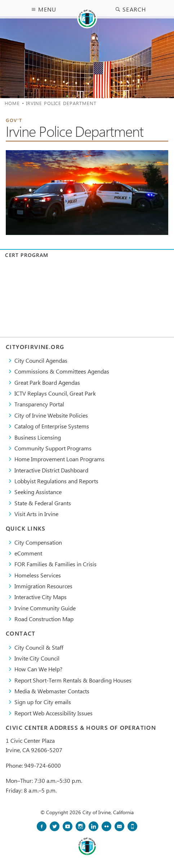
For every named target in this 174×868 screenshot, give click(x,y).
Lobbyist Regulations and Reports (56, 481)
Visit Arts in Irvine (36, 514)
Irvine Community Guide (45, 608)
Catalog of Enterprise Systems (52, 426)
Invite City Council (37, 658)
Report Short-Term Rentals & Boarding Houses (73, 680)
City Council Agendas (41, 360)
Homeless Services (38, 575)
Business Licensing (38, 437)
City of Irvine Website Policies (51, 415)
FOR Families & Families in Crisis (55, 564)
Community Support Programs (53, 448)
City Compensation (38, 542)
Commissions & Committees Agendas (62, 371)
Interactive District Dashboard (51, 470)
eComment (28, 553)
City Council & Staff (39, 647)
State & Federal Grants (43, 503)
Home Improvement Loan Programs (59, 459)
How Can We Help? (38, 669)
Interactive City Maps (41, 597)
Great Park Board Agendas (47, 382)
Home (12, 103)
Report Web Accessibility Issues (53, 713)
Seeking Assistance (38, 492)
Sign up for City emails (43, 702)
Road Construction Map (44, 619)
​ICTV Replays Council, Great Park (55, 393)
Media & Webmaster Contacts (52, 691)
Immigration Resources (43, 586)
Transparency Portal (39, 404)
